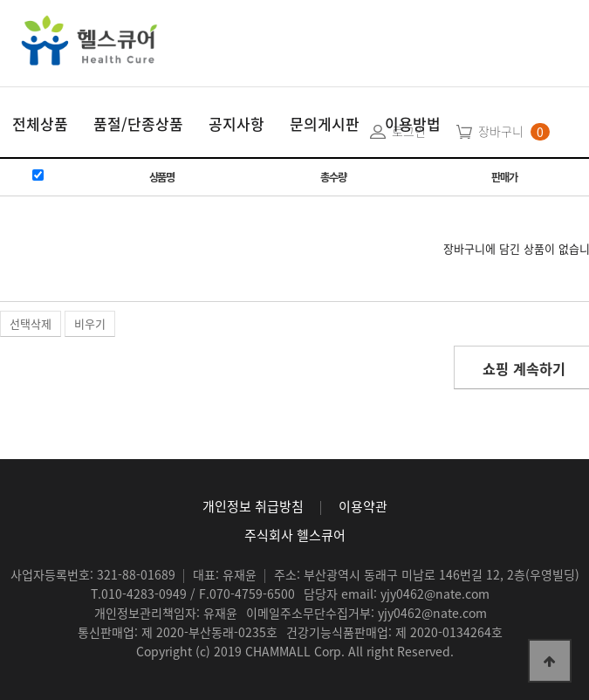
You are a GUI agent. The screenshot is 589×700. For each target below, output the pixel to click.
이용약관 (363, 506)
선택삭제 (31, 323)
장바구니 (501, 131)
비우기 (90, 323)
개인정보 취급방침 (253, 506)
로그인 (409, 131)
